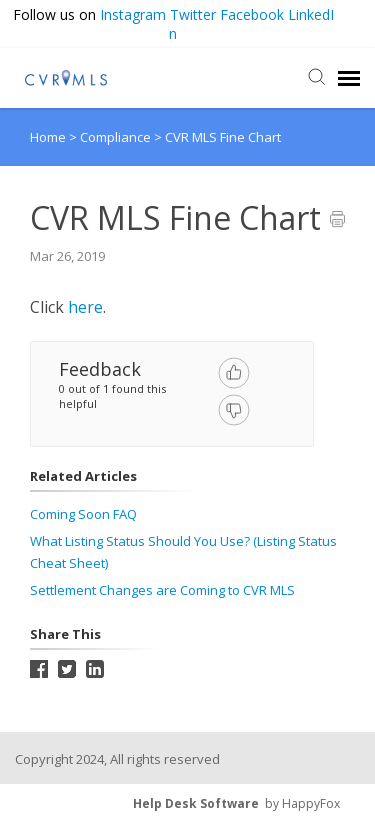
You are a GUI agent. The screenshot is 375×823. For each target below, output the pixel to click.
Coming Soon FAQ (83, 514)
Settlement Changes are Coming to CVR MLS (162, 590)
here (85, 307)
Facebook (252, 14)
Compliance (117, 137)
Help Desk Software (196, 803)
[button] (355, 15)
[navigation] (349, 78)
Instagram (133, 14)
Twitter (193, 14)
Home (48, 137)
